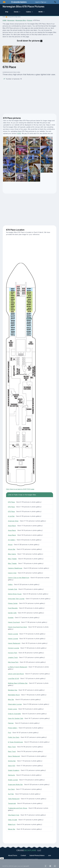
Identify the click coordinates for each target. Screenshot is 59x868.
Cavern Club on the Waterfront (19, 578)
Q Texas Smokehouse (15, 742)
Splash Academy (14, 770)
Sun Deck (11, 789)
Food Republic (13, 608)
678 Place (11, 502)
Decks (16, 12)
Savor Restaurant (14, 756)
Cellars (10, 584)
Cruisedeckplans (19, 2)
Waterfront (12, 824)
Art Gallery (12, 540)
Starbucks (11, 775)
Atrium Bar (12, 549)
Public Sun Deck (14, 737)
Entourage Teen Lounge (16, 599)
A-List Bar (11, 516)
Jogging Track (13, 657)
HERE (19, 133)
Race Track (12, 747)
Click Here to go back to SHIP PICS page (20, 489)
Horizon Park (13, 653)
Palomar (11, 723)
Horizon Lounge (13, 648)
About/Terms (13, 855)
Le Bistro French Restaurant (18, 667)
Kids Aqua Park (13, 662)
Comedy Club (13, 589)
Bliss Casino (12, 554)
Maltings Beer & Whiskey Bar (18, 683)
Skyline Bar (12, 761)
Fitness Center (13, 603)
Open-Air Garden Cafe (16, 718)
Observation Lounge (15, 704)
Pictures (30, 20)
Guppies (11, 618)
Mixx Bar (11, 699)
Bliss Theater (12, 559)
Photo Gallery (13, 728)
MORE (41, 12)
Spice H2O (12, 766)
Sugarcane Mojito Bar (15, 785)
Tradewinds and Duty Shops (18, 808)
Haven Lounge (13, 634)
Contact (23, 855)
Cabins (28, 12)
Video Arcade (13, 820)
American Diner (13, 521)
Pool (10, 733)
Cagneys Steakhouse (15, 568)
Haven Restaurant (14, 643)
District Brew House (15, 594)
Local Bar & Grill (13, 678)
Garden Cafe (12, 613)
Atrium (10, 545)
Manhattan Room (14, 695)
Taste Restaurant (14, 799)
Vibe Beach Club (14, 815)
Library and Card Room (16, 674)
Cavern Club (12, 573)
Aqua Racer (12, 526)
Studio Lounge (13, 780)
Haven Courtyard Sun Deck (17, 627)
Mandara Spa (13, 690)
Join (49, 855)
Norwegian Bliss (21, 20)
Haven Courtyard (14, 622)
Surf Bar (11, 794)
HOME (4, 20)
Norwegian (11, 20)
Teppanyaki (12, 803)
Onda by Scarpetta (14, 714)
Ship (7, 12)
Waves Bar (12, 829)
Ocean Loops (12, 709)
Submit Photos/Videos (37, 855)
